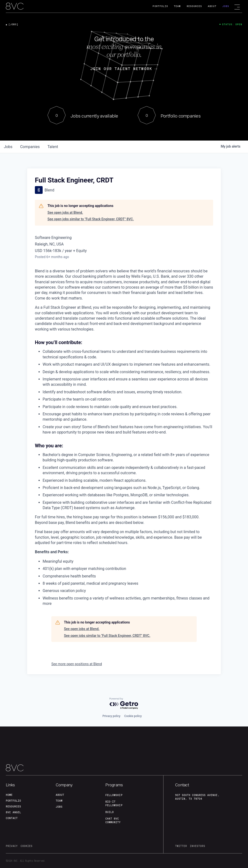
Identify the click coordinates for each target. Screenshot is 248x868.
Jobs (226, 6)
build (110, 812)
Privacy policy (111, 716)
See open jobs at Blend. (65, 213)
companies (30, 147)
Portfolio (160, 6)
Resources (194, 6)
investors (198, 846)
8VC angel (13, 812)
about (60, 795)
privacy (12, 846)
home (9, 795)
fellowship (114, 795)
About (212, 6)
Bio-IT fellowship (114, 803)
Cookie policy (133, 716)
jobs (8, 147)
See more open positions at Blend (77, 664)
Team (177, 6)
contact (12, 818)
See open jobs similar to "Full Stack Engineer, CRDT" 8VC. (91, 219)
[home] (15, 7)
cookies (27, 846)
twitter (181, 846)
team (59, 801)
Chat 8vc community (113, 820)
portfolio (13, 801)
